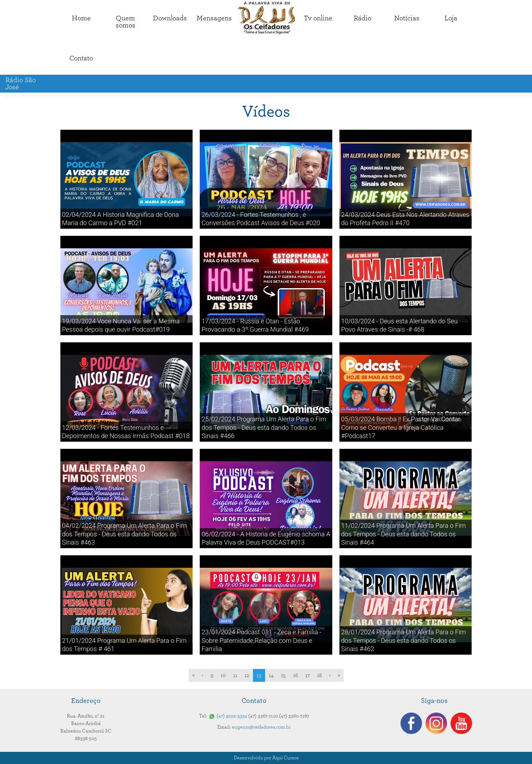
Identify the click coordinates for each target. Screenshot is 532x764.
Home (81, 18)
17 (307, 675)
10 (223, 675)
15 (283, 675)
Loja (451, 18)
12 (247, 675)
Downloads (170, 18)
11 (235, 675)
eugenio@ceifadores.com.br (261, 727)
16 (295, 675)
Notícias (407, 18)
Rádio (362, 18)
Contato (81, 58)
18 (319, 675)
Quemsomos (126, 22)
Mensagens (214, 18)
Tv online (318, 18)
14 (271, 675)
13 (259, 675)
